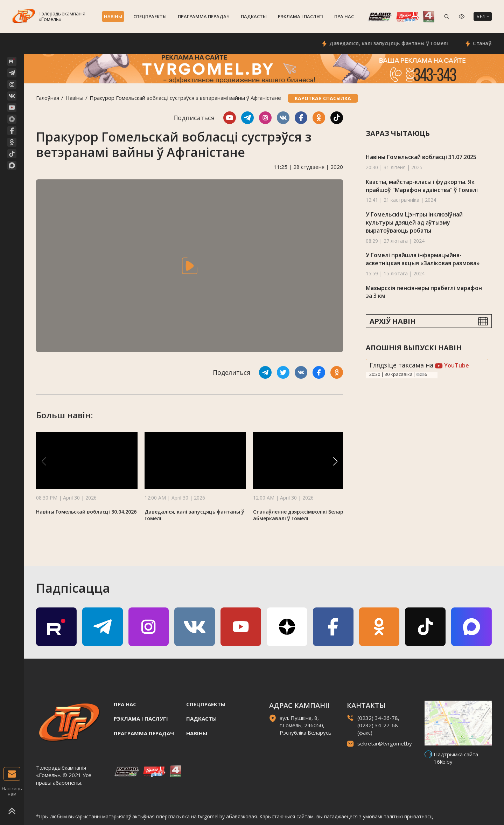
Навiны (113, 16)
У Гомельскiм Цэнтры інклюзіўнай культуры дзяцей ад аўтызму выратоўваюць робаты (414, 222)
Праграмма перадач (204, 16)
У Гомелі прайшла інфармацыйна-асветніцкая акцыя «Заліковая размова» (423, 259)
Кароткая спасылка (323, 98)
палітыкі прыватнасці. (409, 816)
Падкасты (254, 16)
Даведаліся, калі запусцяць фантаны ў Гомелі (423, 43)
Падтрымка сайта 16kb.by (456, 758)
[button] (335, 461)
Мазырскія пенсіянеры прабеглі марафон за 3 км (424, 292)
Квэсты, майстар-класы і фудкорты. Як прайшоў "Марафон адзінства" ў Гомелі (422, 186)
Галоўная (48, 98)
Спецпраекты (150, 16)
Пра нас (344, 16)
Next (423, 374)
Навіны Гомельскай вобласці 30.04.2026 (86, 512)
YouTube (452, 365)
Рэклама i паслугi (300, 16)
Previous (418, 374)
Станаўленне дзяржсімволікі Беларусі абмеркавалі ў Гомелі (302, 515)
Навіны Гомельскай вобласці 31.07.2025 (421, 157)
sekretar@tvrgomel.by (385, 743)
